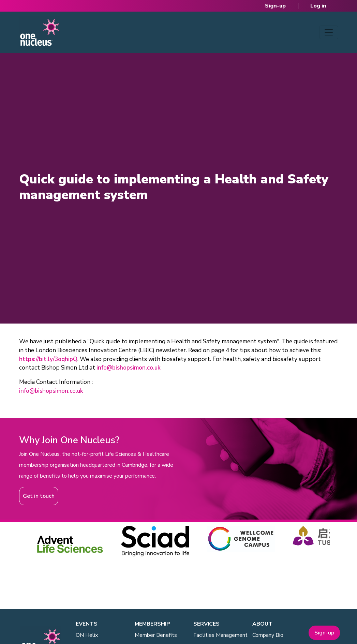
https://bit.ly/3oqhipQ (48, 359)
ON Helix (87, 635)
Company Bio (268, 635)
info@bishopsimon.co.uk (129, 368)
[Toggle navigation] (329, 32)
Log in (318, 6)
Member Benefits (156, 635)
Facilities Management (220, 635)
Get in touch (39, 496)
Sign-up (275, 6)
